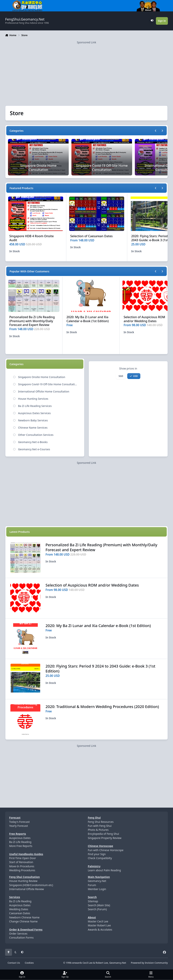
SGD (121, 376)
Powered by (149, 963)
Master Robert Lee (99, 925)
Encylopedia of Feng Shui (103, 834)
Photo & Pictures (98, 830)
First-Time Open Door (23, 858)
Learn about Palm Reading (104, 870)
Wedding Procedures (22, 870)
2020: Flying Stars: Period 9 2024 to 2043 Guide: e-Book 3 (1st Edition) (100, 669)
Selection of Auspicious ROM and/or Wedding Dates (144, 319)
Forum (92, 885)
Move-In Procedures (22, 866)
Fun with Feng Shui (100, 826)
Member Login (97, 889)
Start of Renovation (21, 862)
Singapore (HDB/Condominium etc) (31, 885)
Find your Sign (97, 854)
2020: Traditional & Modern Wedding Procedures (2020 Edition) (102, 707)
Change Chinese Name (23, 921)
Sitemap (93, 901)
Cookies (29, 963)
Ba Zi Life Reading (20, 842)
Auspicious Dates (20, 838)
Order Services (18, 934)
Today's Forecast (19, 822)
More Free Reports (21, 846)
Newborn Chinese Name (24, 917)
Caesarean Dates (20, 913)
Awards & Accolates (100, 930)
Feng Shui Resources (101, 822)
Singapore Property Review (105, 838)
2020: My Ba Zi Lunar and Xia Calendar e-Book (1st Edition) (88, 319)
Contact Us (14, 963)
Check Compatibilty (100, 858)
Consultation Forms (21, 938)
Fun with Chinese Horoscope (105, 850)
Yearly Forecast (19, 826)
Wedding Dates (19, 909)
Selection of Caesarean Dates (91, 236)
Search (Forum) (97, 909)
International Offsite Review (26, 889)
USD (134, 376)
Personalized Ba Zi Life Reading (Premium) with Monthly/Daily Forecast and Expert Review (32, 321)
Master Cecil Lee (98, 921)
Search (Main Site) (99, 905)
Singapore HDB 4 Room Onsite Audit (32, 238)
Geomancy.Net (97, 881)
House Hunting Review (23, 881)
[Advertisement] (86, 71)
